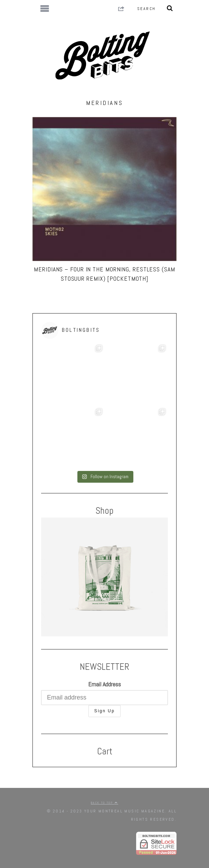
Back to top (104, 803)
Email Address (104, 684)
